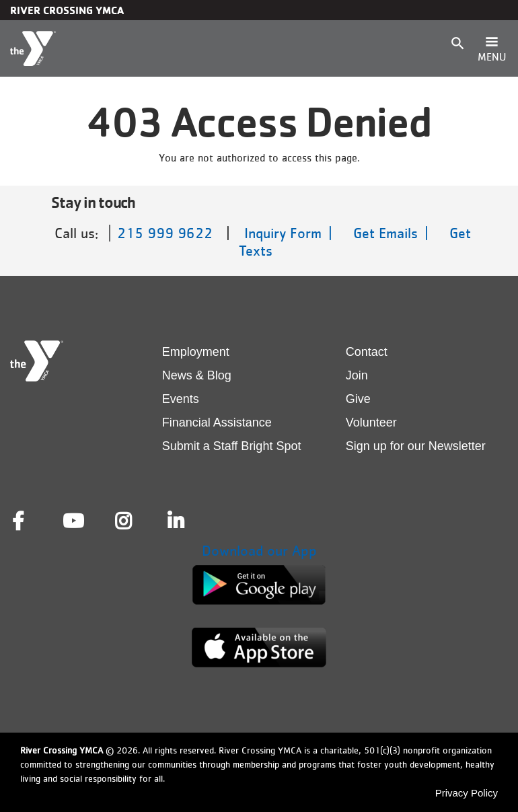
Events (181, 399)
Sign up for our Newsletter (416, 446)
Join (357, 375)
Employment (196, 352)
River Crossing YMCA (67, 10)
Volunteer (371, 422)
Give (358, 399)
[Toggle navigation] (492, 48)
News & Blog (197, 375)
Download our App (259, 551)
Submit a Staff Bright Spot (232, 446)
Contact (367, 352)
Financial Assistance (217, 422)
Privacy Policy (467, 793)
